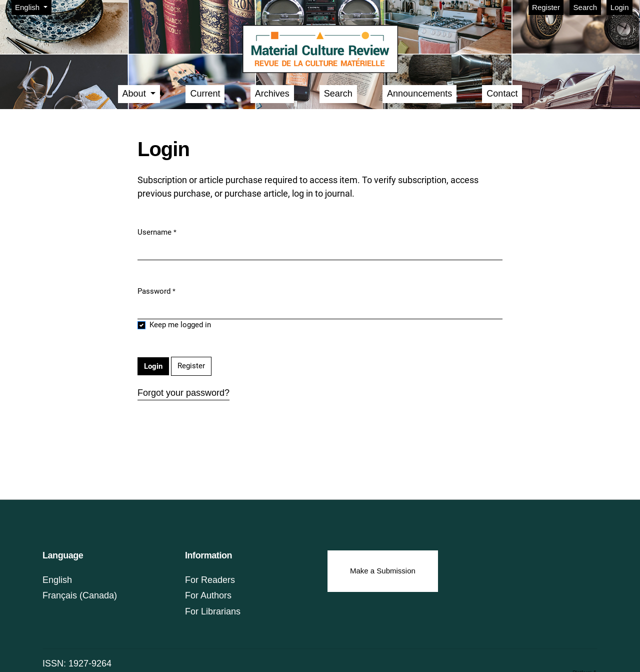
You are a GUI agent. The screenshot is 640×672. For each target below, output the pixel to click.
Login (620, 7)
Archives (272, 94)
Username (157, 232)
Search (585, 7)
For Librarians (213, 611)
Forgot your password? (183, 393)
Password (156, 291)
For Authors (208, 595)
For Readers (210, 580)
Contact (502, 94)
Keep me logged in (180, 325)
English (33, 7)
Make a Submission (383, 571)
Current (205, 94)
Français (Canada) (80, 595)
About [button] (135, 94)
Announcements (419, 94)
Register (546, 7)
